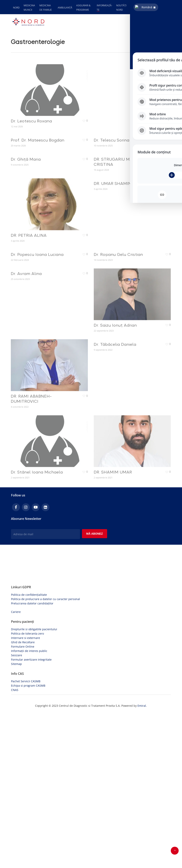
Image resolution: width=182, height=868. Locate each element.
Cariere (16, 767)
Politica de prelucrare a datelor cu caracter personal (45, 754)
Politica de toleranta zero (27, 789)
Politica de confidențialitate (29, 750)
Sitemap (16, 819)
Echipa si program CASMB (28, 841)
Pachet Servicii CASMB (26, 836)
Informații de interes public (29, 806)
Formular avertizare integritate (31, 815)
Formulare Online (23, 802)
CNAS (15, 845)
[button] (169, 22)
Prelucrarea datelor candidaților (32, 758)
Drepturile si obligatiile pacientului (34, 784)
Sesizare (17, 810)
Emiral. (142, 861)
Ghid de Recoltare (23, 797)
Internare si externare (26, 793)
